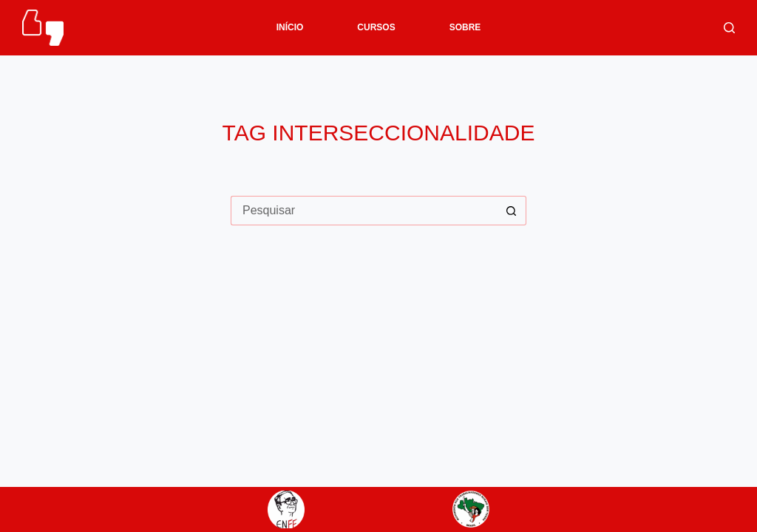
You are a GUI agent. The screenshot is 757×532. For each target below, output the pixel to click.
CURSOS (376, 27)
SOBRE (465, 27)
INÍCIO (290, 27)
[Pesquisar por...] (364, 211)
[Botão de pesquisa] (512, 211)
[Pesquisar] (729, 28)
